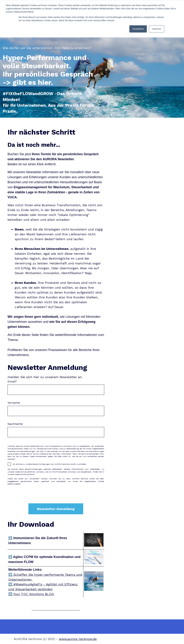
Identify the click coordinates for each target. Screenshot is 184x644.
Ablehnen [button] (157, 29)
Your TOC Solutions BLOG (33, 594)
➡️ (10, 584)
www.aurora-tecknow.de (78, 639)
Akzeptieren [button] (138, 29)
